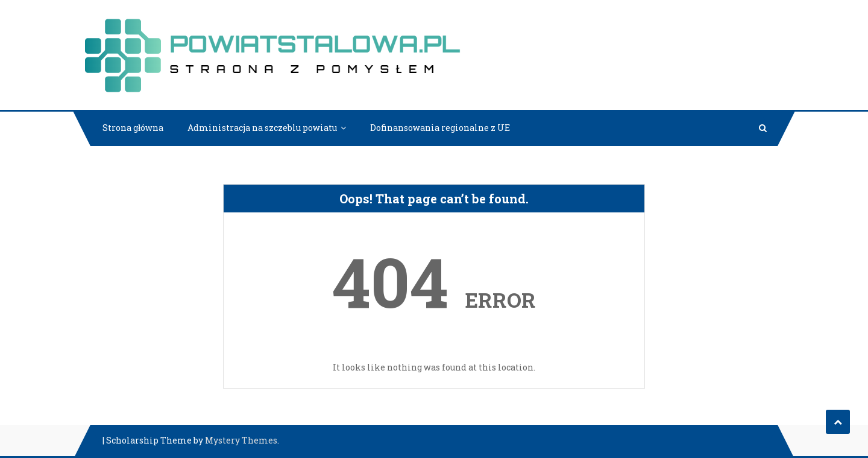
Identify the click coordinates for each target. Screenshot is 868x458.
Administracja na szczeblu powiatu (262, 128)
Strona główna (133, 128)
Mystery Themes (241, 440)
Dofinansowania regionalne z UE (440, 128)
